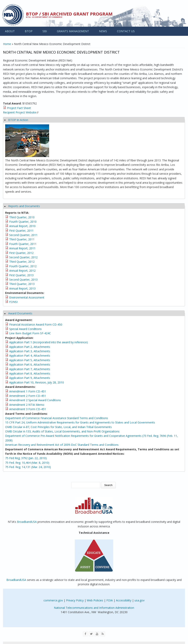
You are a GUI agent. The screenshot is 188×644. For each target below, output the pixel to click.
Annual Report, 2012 (22, 271)
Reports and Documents (24, 206)
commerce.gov (53, 600)
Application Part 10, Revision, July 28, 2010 (37, 382)
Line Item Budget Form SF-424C (30, 333)
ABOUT (10, 31)
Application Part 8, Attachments (30, 373)
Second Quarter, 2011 (23, 235)
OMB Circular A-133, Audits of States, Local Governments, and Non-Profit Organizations (62, 431)
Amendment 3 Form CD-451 (28, 409)
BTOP (29, 31)
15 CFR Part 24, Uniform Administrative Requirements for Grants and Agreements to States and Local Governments (80, 422)
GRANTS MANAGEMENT (73, 31)
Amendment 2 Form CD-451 (28, 396)
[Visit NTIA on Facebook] (85, 634)
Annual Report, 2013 (22, 288)
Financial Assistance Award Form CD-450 (36, 324)
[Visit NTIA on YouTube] (97, 634)
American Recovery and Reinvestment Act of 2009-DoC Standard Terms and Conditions (62, 445)
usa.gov (140, 600)
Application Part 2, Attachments (30, 347)
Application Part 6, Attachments (30, 364)
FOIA (110, 600)
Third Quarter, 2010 (22, 217)
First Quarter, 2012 (21, 253)
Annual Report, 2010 (22, 226)
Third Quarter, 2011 (22, 239)
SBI (45, 31)
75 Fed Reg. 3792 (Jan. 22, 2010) (26, 458)
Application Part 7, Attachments (30, 369)
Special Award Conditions (25, 329)
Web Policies (95, 600)
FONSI (13, 302)
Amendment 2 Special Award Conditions (35, 400)
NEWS (103, 31)
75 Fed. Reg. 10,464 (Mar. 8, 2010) (27, 463)
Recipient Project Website (21, 112)
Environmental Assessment (27, 297)
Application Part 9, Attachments (30, 378)
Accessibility (124, 600)
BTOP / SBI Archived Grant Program (69, 14)
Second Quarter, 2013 (23, 280)
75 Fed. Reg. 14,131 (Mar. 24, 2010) (28, 467)
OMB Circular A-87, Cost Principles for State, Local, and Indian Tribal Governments (58, 427)
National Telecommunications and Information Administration (94, 608)
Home (7, 44)
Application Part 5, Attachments (30, 360)
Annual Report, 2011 (22, 248)
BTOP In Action (18, 120)
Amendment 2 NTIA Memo (27, 405)
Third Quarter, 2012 (22, 262)
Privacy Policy (75, 600)
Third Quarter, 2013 (22, 284)
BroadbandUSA (27, 522)
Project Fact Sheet (19, 108)
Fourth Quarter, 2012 (23, 266)
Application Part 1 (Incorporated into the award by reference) (48, 342)
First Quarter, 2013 (21, 275)
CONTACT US (126, 31)
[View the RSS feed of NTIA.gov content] (103, 634)
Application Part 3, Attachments (30, 351)
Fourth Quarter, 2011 (23, 244)
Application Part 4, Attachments (30, 356)
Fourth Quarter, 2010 (23, 222)
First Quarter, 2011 (21, 231)
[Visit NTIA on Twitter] (91, 634)
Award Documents (20, 313)
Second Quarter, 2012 (23, 257)
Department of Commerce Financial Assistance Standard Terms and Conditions (57, 418)
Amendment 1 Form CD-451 (28, 391)
